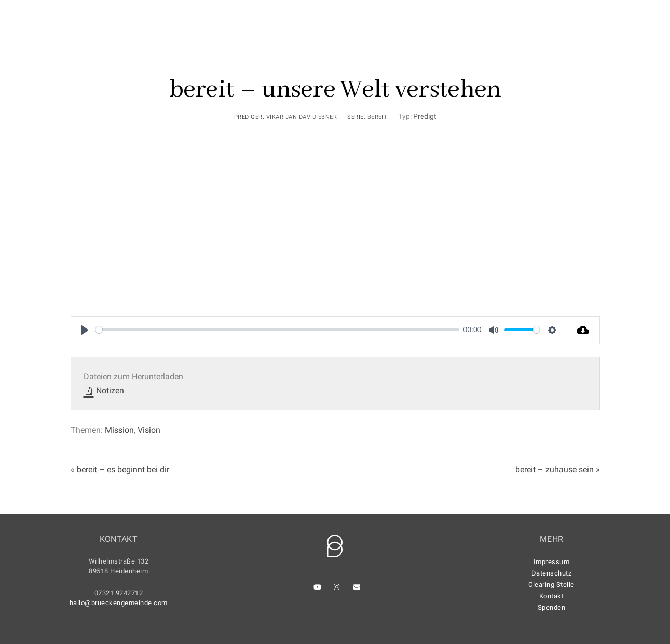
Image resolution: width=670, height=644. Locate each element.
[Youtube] (593, 21)
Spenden (552, 607)
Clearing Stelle (551, 585)
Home (271, 43)
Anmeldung (558, 43)
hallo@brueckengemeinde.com (119, 603)
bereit (378, 117)
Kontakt (617, 43)
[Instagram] (612, 21)
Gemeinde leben (486, 43)
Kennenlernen (406, 43)
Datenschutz (552, 573)
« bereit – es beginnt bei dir (120, 469)
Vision (149, 430)
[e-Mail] (630, 21)
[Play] (85, 330)
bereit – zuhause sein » (558, 469)
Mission (119, 430)
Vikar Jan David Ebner (302, 117)
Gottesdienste (330, 43)
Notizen (104, 389)
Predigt (425, 116)
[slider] (277, 330)
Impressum (552, 562)
